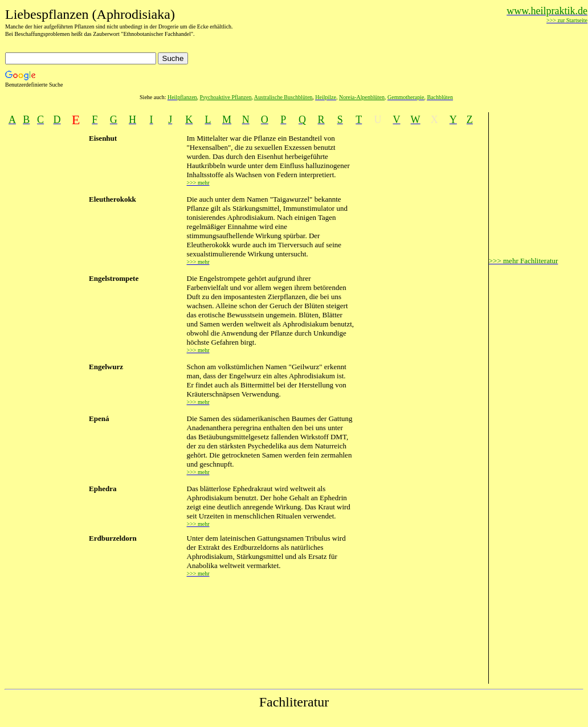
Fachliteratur (294, 702)
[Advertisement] (422, 305)
